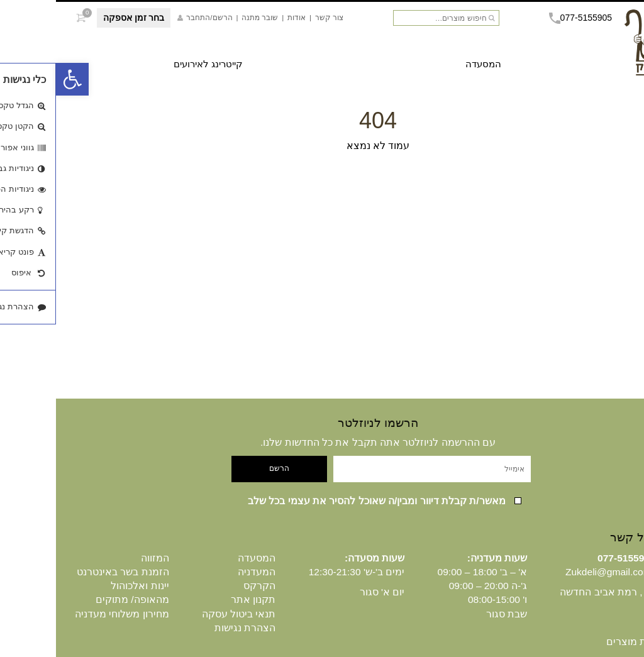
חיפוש (436, 18)
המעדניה (201, 572)
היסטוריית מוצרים (588, 642)
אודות (241, 17)
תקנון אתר (197, 599)
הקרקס (203, 586)
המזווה (99, 558)
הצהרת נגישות (189, 628)
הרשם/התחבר (149, 17)
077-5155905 (525, 18)
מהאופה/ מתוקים (76, 599)
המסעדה (427, 64)
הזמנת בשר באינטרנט (67, 572)
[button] (16, 79)
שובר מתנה (204, 17)
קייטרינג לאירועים (152, 64)
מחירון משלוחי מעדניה (66, 614)
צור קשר (273, 17)
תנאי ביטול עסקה (183, 614)
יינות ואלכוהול (84, 586)
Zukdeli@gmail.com (552, 572)
